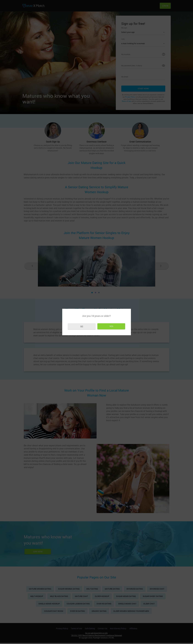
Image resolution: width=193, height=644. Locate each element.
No (82, 326)
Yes (111, 326)
